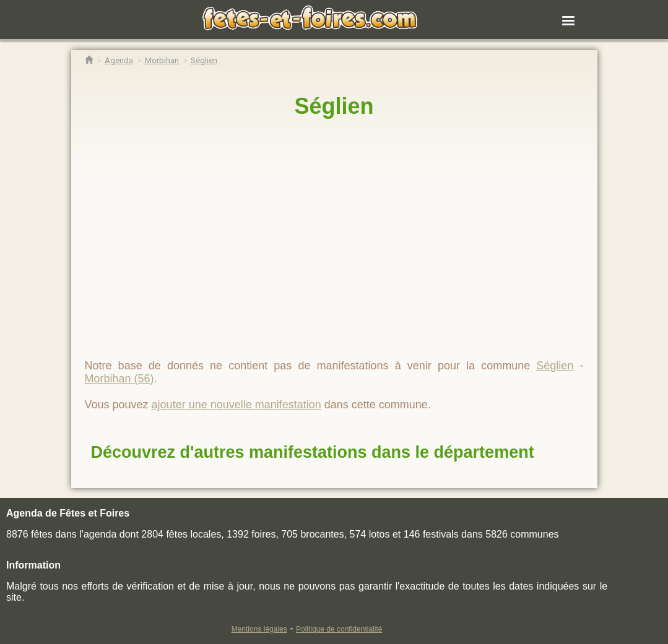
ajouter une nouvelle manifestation (236, 405)
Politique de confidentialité (339, 629)
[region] (334, 233)
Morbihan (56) (119, 379)
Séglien (334, 106)
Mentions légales (259, 629)
